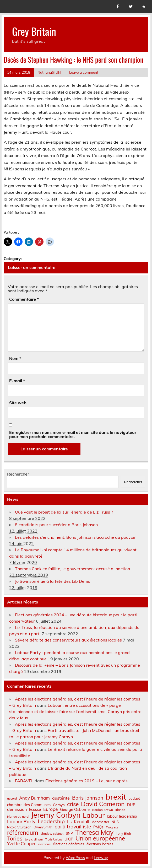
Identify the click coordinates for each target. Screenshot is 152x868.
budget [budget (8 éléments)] (134, 798)
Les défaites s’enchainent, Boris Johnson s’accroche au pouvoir (75, 537)
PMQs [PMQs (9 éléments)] (98, 827)
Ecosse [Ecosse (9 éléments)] (35, 810)
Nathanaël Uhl (49, 72)
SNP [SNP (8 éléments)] (69, 833)
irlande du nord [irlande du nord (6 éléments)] (18, 817)
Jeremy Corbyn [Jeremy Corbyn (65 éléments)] (56, 815)
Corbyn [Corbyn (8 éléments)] (59, 805)
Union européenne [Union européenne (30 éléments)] (100, 839)
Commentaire (24, 299)
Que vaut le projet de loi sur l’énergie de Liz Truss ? (64, 512)
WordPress (75, 858)
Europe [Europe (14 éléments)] (50, 809)
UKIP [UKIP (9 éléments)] (69, 839)
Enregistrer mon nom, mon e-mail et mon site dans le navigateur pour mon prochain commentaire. (73, 434)
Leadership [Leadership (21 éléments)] (51, 821)
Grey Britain (34, 31)
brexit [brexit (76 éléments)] (116, 797)
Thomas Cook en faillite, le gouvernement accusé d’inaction (72, 569)
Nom (15, 358)
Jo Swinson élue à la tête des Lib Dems (53, 581)
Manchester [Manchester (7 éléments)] (100, 822)
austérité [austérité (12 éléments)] (61, 798)
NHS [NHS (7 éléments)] (115, 822)
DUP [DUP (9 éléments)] (131, 805)
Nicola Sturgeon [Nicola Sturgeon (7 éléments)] (19, 827)
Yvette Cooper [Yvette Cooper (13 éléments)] (21, 844)
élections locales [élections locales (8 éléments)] (100, 844)
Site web (18, 403)
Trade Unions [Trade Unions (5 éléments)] (54, 840)
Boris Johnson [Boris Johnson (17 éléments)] (88, 798)
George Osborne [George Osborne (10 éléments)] (75, 809)
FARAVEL (24, 781)
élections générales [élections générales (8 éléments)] (69, 844)
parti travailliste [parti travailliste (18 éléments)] (73, 827)
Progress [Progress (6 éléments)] (112, 827)
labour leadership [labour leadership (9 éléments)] (122, 816)
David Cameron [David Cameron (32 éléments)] (103, 804)
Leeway (101, 858)
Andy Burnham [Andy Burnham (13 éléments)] (34, 798)
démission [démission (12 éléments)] (17, 809)
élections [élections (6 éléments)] (44, 844)
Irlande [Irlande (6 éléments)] (120, 810)
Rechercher (18, 474)
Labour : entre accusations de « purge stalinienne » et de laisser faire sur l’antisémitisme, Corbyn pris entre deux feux (75, 711)
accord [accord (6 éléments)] (12, 799)
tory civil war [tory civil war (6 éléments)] (34, 839)
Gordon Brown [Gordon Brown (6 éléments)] (102, 810)
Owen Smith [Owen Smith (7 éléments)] (43, 827)
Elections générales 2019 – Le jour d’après (86, 781)
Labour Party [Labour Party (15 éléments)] (21, 822)
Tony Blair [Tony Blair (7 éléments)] (124, 834)
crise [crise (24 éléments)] (73, 804)
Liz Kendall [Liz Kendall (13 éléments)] (78, 822)
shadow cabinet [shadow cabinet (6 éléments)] (52, 834)
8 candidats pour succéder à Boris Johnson (56, 525)
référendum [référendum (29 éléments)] (23, 833)
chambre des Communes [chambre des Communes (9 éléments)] (29, 805)
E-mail (17, 381)
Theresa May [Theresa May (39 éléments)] (94, 832)
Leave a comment (84, 72)
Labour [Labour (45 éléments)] (94, 815)
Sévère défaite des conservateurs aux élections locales (68, 640)
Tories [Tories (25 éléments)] (15, 839)
